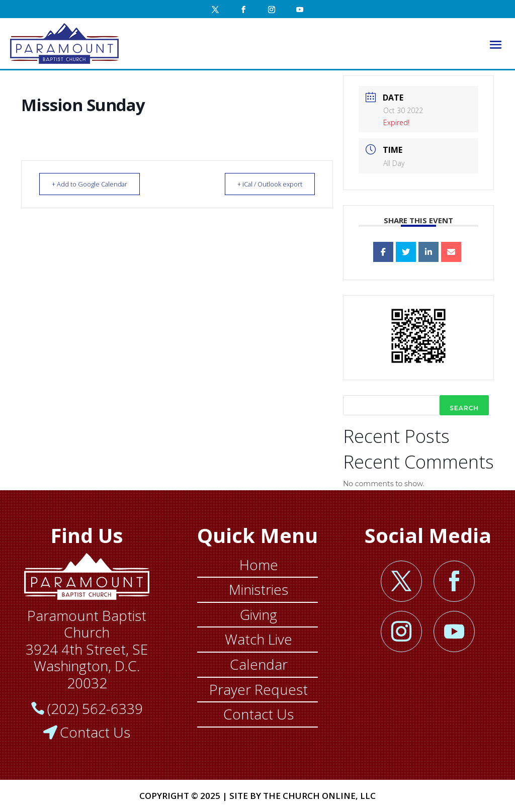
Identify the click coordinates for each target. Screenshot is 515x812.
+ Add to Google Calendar (95, 184)
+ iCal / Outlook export (264, 184)
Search (464, 408)
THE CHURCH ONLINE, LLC (319, 796)
